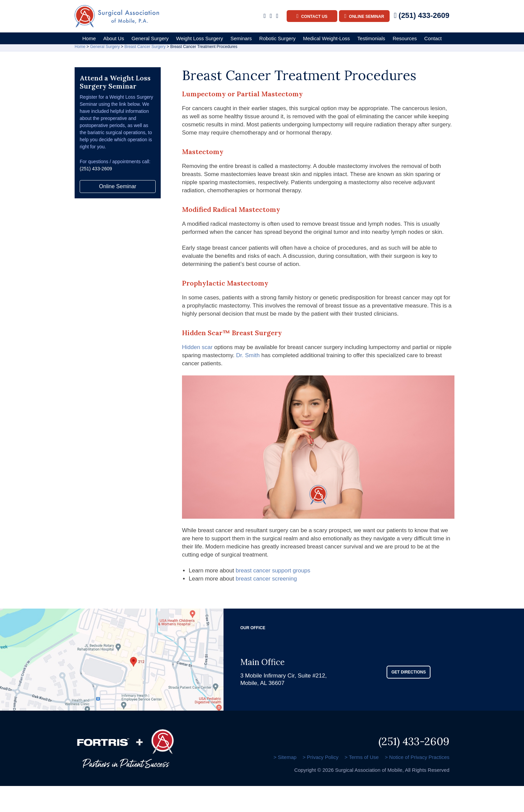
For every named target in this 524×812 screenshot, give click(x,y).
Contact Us (312, 16)
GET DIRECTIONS (409, 674)
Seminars (241, 38)
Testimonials (371, 38)
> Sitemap (283, 759)
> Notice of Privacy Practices (417, 759)
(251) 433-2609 (422, 15)
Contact (433, 38)
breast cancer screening (266, 581)
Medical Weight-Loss (326, 38)
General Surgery (150, 38)
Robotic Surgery (278, 38)
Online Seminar (364, 16)
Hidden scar (197, 350)
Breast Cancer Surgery (145, 49)
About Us (114, 38)
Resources (405, 38)
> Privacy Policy (319, 759)
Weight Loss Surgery (200, 38)
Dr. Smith (248, 358)
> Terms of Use (361, 759)
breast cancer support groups (273, 573)
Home (89, 38)
